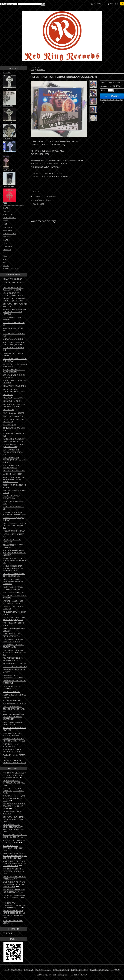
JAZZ (4, 262)
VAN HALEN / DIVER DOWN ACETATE (13, 922)
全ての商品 (7, 73)
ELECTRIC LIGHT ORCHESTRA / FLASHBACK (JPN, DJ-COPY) (14, 300)
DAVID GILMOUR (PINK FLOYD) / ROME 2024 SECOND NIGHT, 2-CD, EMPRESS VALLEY (14, 863)
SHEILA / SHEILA (8, 410)
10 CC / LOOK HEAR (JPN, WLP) (14, 531)
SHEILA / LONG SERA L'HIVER (13, 398)
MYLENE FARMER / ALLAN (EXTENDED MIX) (12, 497)
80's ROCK (7, 237)
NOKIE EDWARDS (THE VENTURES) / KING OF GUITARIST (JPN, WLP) (15, 460)
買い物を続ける (39, 204)
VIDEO (5, 203)
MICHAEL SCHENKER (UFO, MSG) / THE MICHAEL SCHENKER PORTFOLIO (14, 312)
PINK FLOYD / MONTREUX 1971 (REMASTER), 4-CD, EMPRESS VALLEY (14, 806)
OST (4, 253)
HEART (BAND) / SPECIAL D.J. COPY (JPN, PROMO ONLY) (13, 588)
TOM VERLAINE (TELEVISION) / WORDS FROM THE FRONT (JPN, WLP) (14, 653)
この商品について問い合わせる (45, 196)
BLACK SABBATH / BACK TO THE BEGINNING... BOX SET (15, 836)
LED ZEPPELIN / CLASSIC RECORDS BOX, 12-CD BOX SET (14, 783)
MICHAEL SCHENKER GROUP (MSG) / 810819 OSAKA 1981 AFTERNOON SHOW (13, 568)
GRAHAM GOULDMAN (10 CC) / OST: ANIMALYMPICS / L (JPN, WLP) (14, 525)
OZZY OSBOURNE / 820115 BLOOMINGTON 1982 (13, 734)
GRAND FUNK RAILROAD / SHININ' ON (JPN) (12, 723)
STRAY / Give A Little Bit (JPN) (13, 413)
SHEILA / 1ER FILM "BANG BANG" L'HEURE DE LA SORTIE (15, 405)
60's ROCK (7, 208)
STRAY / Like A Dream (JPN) (13, 416)
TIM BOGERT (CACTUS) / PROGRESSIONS (12, 687)
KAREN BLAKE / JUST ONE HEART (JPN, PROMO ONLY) (15, 446)
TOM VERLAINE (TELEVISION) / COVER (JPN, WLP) (13, 646)
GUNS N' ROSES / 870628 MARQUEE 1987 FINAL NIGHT (13, 751)
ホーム (7, 970)
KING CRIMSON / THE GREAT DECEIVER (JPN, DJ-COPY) (13, 289)
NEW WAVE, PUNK (9, 234)
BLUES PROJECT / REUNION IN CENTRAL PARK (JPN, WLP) (14, 343)
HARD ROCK (7, 227)
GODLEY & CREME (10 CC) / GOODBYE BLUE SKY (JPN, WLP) (14, 513)
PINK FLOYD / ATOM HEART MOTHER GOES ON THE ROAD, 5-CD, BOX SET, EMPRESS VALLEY (15, 914)
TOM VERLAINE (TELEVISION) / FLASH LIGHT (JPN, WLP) (13, 640)
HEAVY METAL (8, 230)
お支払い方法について (61, 970)
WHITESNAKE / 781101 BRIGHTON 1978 (11, 745)
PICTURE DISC (8, 139)
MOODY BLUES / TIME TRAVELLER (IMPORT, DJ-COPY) (14, 294)
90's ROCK (7, 240)
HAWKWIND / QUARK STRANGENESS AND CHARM (13, 676)
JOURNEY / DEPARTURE (11, 692)
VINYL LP (6, 89)
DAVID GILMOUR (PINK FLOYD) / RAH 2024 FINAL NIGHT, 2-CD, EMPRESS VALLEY (14, 884)
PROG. (5, 224)
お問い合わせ (29, 970)
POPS (5, 243)
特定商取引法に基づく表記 (100, 970)
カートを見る (117, 4)
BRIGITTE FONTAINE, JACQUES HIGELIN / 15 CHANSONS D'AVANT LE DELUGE (14, 479)
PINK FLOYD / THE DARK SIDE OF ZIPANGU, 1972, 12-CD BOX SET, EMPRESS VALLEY (15, 775)
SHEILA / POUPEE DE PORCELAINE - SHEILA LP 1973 (14, 390)
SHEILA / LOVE (8, 395)
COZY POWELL (8, 246)
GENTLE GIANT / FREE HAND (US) (15, 667)
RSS (112, 970)
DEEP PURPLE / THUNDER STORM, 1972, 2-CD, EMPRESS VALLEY (13, 791)
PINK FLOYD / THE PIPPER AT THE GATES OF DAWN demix (13, 871)
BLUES (5, 259)
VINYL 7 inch (7, 122)
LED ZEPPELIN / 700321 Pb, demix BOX (13, 813)
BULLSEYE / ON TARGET (11, 700)
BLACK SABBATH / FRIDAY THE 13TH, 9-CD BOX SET (14, 841)
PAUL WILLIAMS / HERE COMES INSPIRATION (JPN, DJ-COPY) (14, 619)
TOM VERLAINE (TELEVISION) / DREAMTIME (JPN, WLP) (13, 659)
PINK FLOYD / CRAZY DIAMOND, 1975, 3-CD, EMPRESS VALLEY (15, 897)
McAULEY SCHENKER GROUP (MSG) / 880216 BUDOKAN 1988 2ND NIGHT (15, 553)
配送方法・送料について (80, 970)
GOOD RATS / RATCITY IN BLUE (14, 704)
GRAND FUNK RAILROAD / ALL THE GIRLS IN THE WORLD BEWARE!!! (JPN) (14, 717)
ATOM (117, 970)
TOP (32, 67)
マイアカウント (99, 4)
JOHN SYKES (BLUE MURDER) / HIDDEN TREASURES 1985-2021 (14, 740)
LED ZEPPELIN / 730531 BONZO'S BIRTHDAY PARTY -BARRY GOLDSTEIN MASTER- (13, 828)
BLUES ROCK (7, 214)
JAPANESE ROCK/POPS (11, 269)
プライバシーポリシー (43, 970)
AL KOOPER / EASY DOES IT (13, 474)
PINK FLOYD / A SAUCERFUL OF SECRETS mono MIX (14, 878)
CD (38, 67)
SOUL (5, 256)
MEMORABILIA (8, 170)
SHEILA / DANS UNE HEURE (12, 401)
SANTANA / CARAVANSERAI (13, 339)
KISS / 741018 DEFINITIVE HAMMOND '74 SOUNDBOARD (14, 762)
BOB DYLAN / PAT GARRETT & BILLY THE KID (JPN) (14, 371)
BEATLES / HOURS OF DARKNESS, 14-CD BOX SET (13, 848)
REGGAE (6, 266)
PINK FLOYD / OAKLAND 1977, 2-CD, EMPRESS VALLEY (14, 891)
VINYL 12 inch (8, 106)
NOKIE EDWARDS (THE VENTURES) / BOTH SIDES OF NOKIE (13, 452)
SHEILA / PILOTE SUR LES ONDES (14, 386)
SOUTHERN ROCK (9, 218)
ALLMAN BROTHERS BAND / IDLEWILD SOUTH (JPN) (13, 635)
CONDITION (7, 933)
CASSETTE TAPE (8, 186)
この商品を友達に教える (42, 200)
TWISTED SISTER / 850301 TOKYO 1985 (12, 541)
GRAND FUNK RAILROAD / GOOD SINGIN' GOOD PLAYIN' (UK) (14, 709)
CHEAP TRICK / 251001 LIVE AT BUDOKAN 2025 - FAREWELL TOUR (14, 798)
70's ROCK (41, 70)
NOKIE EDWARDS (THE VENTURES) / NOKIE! (11, 466)
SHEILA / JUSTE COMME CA (12, 279)
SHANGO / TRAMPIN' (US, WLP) (14, 471)
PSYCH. (5, 221)
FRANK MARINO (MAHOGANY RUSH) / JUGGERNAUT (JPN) (14, 440)
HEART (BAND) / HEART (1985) (14, 592)
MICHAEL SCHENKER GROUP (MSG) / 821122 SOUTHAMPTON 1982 (15, 561)
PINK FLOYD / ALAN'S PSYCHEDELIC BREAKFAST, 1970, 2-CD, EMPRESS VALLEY (15, 905)
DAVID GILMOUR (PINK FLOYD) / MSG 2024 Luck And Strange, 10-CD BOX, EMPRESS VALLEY (15, 856)
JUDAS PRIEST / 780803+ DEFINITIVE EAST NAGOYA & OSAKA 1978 (13, 581)
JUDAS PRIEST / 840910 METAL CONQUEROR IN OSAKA (14, 575)
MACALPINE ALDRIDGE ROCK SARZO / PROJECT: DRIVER (13, 602)
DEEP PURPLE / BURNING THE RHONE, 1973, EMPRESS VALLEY (14, 819)
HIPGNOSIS (7, 250)
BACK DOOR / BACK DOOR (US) (14, 663)
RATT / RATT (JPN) (9, 425)
